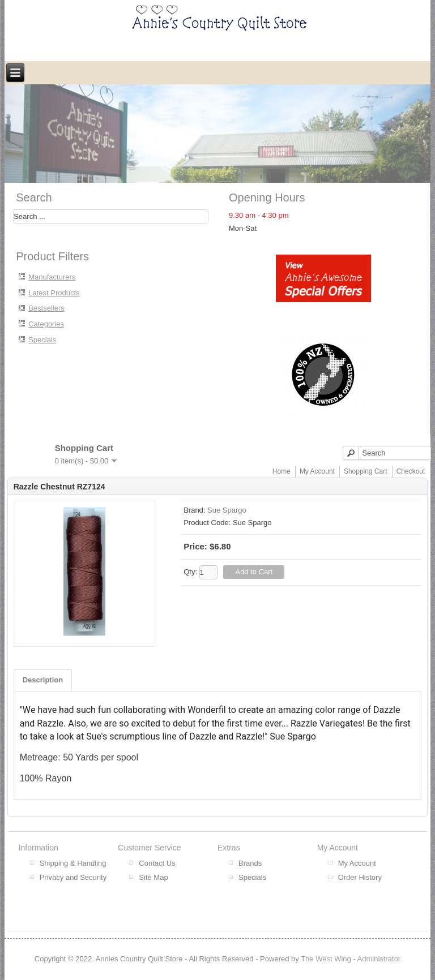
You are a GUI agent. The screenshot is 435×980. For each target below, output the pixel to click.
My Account (317, 471)
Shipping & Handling (73, 863)
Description (43, 680)
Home (282, 471)
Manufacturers (52, 277)
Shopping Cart (366, 471)
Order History (360, 877)
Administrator (379, 959)
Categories (46, 324)
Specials (42, 340)
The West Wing (326, 959)
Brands (250, 863)
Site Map (153, 877)
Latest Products (54, 293)
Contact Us (157, 863)
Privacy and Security (73, 877)
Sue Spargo (227, 510)
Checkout (411, 471)
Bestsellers (46, 308)
